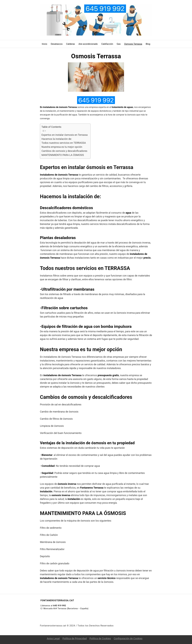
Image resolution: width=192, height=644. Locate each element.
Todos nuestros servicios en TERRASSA (64, 143)
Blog (148, 44)
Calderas (71, 44)
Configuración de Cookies (128, 638)
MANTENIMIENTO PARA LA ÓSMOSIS (63, 155)
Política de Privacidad (75, 638)
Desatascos (57, 44)
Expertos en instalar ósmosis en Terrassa (65, 135)
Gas (119, 44)
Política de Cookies (100, 638)
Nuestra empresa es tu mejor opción (62, 147)
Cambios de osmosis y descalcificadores (64, 151)
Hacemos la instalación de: (57, 139)
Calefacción (107, 44)
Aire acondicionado (88, 44)
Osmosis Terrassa (133, 44)
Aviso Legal (53, 638)
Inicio (44, 44)
